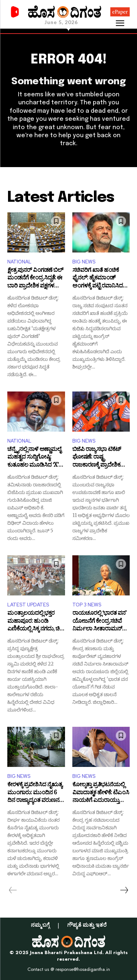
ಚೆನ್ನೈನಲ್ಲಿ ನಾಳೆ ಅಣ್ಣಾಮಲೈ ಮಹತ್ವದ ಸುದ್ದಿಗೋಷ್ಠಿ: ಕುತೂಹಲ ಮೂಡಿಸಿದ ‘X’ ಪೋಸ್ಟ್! (34, 458)
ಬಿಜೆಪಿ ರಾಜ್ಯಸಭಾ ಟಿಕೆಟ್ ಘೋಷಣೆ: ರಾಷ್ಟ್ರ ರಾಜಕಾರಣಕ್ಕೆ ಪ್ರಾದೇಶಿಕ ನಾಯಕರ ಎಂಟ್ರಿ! (97, 458)
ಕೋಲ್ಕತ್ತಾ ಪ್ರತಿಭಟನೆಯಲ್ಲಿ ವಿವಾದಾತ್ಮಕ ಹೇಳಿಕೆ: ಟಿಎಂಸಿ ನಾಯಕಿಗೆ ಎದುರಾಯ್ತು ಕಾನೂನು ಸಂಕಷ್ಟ (101, 793)
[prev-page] (13, 890)
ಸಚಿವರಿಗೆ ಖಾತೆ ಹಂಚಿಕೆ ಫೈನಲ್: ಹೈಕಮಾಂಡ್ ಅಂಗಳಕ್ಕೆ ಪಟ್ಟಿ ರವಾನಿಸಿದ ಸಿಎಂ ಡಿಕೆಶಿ (98, 279)
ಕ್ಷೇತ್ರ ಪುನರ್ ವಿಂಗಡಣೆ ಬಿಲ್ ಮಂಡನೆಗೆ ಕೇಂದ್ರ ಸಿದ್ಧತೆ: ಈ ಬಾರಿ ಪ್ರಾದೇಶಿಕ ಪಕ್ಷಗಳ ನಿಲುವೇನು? (35, 279)
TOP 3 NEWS (87, 605)
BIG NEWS (84, 262)
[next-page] (124, 890)
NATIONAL (19, 262)
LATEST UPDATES (28, 605)
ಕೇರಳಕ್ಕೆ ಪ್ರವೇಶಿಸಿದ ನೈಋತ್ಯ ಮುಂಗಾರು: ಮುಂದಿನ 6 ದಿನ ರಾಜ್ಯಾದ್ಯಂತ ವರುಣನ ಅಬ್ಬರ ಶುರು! (35, 793)
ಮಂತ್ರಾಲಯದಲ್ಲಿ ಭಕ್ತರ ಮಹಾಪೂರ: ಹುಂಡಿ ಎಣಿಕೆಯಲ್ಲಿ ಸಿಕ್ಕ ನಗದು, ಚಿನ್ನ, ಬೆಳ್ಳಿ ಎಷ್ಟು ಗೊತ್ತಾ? (36, 622)
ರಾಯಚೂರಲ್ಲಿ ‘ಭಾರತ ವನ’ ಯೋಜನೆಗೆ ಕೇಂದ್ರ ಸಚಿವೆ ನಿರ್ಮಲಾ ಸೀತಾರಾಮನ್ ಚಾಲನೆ (99, 622)
